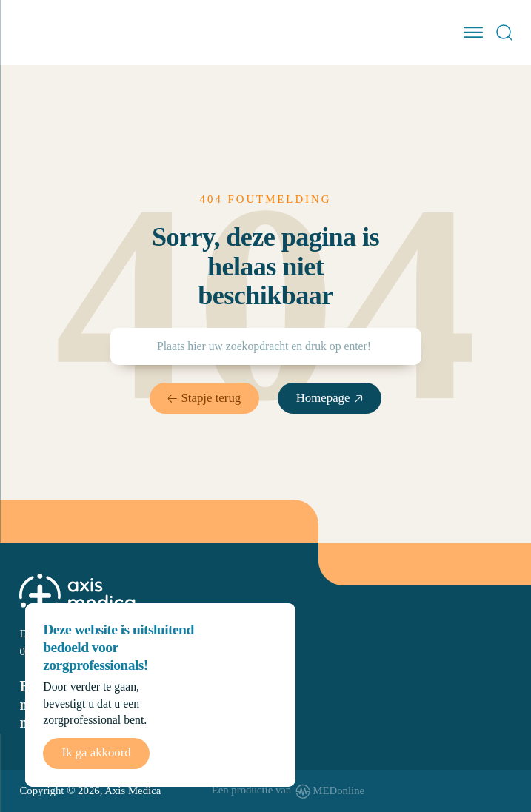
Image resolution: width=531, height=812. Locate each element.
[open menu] (473, 33)
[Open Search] (504, 33)
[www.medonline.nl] (288, 791)
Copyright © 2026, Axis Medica (90, 791)
